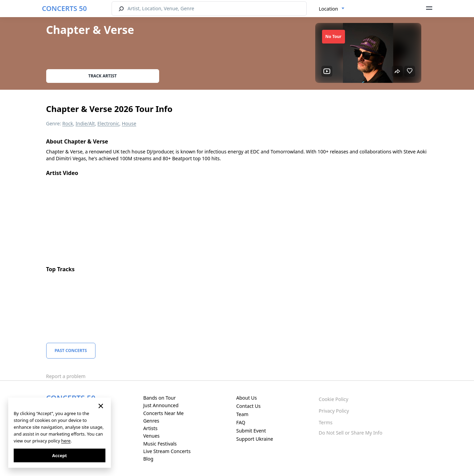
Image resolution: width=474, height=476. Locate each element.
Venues (151, 436)
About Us (246, 398)
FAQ (241, 422)
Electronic (108, 123)
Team (242, 414)
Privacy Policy (334, 411)
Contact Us (248, 406)
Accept (59, 455)
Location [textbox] (329, 9)
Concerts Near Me (163, 413)
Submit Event (251, 431)
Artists (150, 428)
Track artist (103, 76)
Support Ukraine (255, 439)
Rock (68, 123)
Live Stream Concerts (167, 451)
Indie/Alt (85, 123)
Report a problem (66, 376)
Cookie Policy (333, 399)
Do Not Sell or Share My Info (350, 433)
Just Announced (161, 405)
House (129, 123)
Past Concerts (71, 350)
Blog (148, 459)
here (66, 441)
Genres (151, 421)
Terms (325, 422)
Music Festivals (160, 444)
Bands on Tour (159, 398)
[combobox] (332, 9)
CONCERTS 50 (65, 8)
